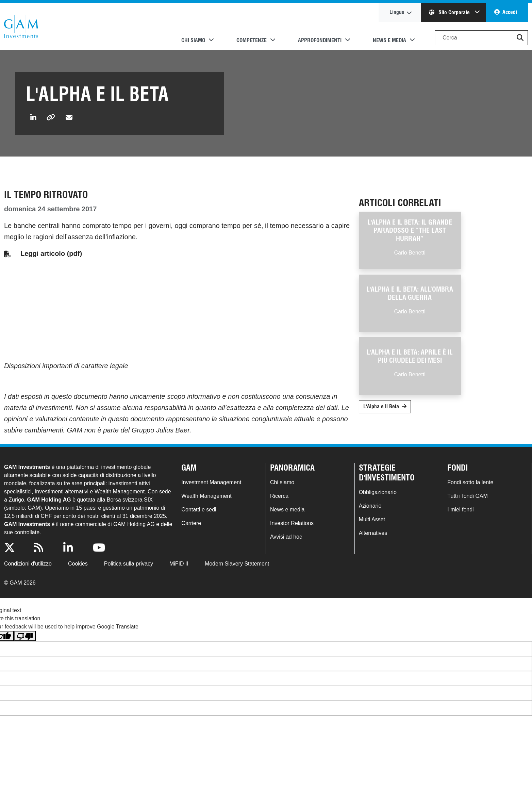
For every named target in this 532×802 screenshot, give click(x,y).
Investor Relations (292, 523)
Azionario (370, 506)
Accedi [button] (510, 12)
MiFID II (179, 564)
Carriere (191, 523)
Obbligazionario (378, 492)
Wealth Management (206, 496)
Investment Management (211, 482)
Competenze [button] (252, 40)
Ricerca (279, 496)
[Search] (481, 38)
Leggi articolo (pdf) (51, 253)
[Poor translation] (25, 636)
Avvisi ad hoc (286, 537)
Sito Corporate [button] (450, 12)
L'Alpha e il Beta (381, 406)
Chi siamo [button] (193, 40)
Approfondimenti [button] (320, 40)
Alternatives (373, 533)
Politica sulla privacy (129, 564)
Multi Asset (372, 519)
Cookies (78, 564)
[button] (520, 38)
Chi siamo (282, 482)
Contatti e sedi (199, 510)
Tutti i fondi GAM (468, 496)
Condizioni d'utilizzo (28, 564)
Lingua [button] (397, 12)
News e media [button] (389, 40)
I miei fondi (460, 510)
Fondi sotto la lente (470, 482)
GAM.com (21, 27)
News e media (287, 510)
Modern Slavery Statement (237, 564)
